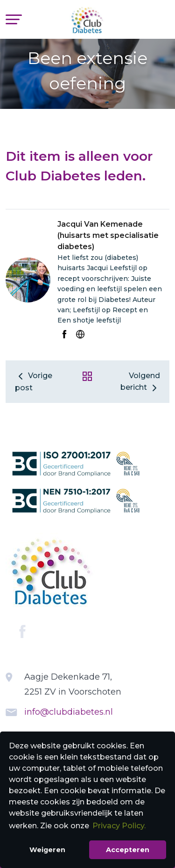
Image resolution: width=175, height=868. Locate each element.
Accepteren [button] (128, 850)
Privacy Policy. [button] (119, 826)
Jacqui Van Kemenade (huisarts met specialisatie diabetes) (108, 235)
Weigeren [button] (47, 850)
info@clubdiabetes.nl (69, 712)
